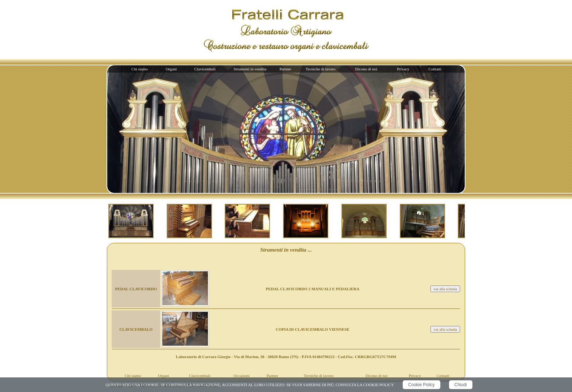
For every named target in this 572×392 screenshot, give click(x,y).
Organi (171, 69)
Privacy (403, 69)
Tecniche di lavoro (321, 69)
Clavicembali (205, 69)
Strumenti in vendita (250, 69)
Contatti (435, 69)
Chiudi (461, 385)
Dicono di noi (366, 69)
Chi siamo (140, 69)
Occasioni (241, 376)
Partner (285, 69)
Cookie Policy (422, 385)
